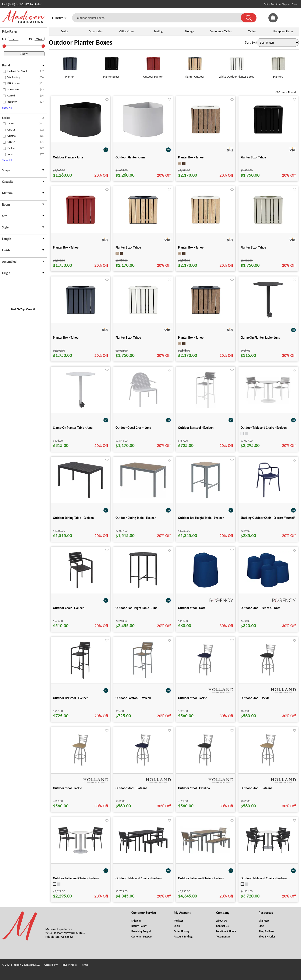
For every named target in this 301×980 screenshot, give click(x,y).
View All (31, 309)
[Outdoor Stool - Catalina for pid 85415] (206, 768)
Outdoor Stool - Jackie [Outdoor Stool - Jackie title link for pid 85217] (68, 788)
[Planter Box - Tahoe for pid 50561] (206, 318)
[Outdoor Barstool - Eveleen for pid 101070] (81, 678)
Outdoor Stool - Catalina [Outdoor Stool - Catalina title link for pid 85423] (256, 788)
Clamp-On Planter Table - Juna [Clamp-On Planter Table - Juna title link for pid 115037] (260, 338)
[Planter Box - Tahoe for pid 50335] (268, 137)
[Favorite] (107, 100)
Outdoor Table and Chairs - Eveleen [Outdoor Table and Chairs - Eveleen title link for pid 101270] (201, 878)
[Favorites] (284, 21)
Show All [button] (7, 108)
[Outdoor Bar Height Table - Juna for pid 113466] (143, 588)
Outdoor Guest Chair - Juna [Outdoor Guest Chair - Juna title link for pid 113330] (133, 428)
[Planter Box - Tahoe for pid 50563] (206, 137)
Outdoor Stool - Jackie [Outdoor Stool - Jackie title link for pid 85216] (255, 698)
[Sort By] (278, 43)
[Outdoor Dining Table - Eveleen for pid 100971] (81, 497)
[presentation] (23, 66)
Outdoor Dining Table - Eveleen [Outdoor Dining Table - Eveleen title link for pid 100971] (73, 518)
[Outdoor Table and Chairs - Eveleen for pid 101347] (268, 853)
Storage (189, 31)
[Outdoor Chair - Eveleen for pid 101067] (81, 588)
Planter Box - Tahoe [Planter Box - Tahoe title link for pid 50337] (128, 338)
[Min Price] (14, 39)
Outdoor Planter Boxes (81, 42)
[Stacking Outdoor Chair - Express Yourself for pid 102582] (268, 498)
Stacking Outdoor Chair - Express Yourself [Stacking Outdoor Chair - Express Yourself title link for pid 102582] (268, 518)
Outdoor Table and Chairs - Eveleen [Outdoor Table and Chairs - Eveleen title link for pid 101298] (264, 428)
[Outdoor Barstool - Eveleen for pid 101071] (143, 678)
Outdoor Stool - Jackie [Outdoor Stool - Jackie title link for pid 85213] (193, 698)
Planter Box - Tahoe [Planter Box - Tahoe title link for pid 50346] (253, 247)
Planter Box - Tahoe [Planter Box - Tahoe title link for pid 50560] (128, 247)
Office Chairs (127, 31)
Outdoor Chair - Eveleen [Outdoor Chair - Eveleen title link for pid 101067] (69, 608)
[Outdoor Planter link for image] (153, 65)
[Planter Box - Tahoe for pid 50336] (81, 318)
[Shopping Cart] (294, 18)
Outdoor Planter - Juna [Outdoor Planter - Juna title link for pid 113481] (130, 157)
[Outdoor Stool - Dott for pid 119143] (206, 588)
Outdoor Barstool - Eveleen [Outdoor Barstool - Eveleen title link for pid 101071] (133, 698)
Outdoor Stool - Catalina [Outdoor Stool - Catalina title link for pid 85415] (194, 788)
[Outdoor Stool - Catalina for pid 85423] (268, 768)
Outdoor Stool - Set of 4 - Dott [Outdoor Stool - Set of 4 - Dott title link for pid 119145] (260, 608)
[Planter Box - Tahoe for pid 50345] (81, 227)
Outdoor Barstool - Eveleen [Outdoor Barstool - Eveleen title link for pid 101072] (196, 428)
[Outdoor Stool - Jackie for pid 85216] (268, 678)
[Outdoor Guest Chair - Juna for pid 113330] (143, 408)
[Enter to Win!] (273, 21)
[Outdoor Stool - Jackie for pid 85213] (206, 678)
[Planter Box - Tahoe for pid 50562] (206, 227)
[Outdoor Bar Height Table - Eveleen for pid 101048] (206, 498)
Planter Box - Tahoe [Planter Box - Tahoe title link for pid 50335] (253, 157)
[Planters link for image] (278, 65)
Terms (85, 965)
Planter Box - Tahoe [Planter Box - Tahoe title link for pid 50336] (66, 338)
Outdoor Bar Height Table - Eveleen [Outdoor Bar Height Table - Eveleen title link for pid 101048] (201, 518)
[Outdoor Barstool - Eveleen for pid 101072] (206, 408)
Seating (158, 31)
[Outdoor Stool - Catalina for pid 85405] (143, 768)
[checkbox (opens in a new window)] (4, 71)
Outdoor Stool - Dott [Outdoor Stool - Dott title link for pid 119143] (192, 608)
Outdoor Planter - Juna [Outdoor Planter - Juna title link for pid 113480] (68, 157)
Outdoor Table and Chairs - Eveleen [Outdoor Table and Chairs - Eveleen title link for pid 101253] (139, 878)
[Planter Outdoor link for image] (195, 65)
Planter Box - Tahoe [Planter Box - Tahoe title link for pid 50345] (66, 247)
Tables (252, 31)
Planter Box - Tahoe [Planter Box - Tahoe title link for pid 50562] (191, 247)
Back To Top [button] (18, 309)
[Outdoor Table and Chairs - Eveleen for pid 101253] (143, 853)
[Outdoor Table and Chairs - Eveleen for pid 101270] (206, 853)
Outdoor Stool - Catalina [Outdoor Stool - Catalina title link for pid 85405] (131, 788)
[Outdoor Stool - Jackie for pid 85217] (81, 768)
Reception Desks (283, 31)
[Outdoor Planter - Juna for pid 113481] (143, 137)
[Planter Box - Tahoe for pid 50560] (143, 227)
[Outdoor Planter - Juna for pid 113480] (81, 137)
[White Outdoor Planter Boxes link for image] (236, 65)
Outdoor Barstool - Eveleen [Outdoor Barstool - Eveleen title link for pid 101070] (71, 698)
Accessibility (51, 965)
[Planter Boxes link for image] (111, 65)
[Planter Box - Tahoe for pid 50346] (268, 227)
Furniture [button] (59, 18)
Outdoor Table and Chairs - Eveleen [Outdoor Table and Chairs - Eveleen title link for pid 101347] (264, 878)
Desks (64, 31)
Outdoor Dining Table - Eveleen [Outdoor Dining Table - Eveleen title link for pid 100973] (136, 518)
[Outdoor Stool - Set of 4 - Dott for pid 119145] (268, 588)
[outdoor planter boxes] (159, 18)
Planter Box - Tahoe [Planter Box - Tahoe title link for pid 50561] (191, 338)
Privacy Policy (69, 965)
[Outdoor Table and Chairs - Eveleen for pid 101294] (81, 853)
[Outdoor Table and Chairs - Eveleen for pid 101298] (268, 403)
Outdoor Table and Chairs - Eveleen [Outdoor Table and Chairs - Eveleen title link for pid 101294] (76, 878)
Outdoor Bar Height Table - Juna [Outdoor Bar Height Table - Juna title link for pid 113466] (137, 608)
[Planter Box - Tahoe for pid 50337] (143, 318)
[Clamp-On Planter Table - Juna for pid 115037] (268, 318)
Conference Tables (221, 31)
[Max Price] (39, 39)
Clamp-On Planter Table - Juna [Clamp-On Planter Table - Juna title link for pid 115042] (73, 428)
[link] (294, 18)
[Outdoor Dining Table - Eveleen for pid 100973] (143, 497)
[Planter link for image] (70, 65)
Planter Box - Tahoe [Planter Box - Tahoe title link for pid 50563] (191, 157)
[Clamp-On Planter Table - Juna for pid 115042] (81, 408)
